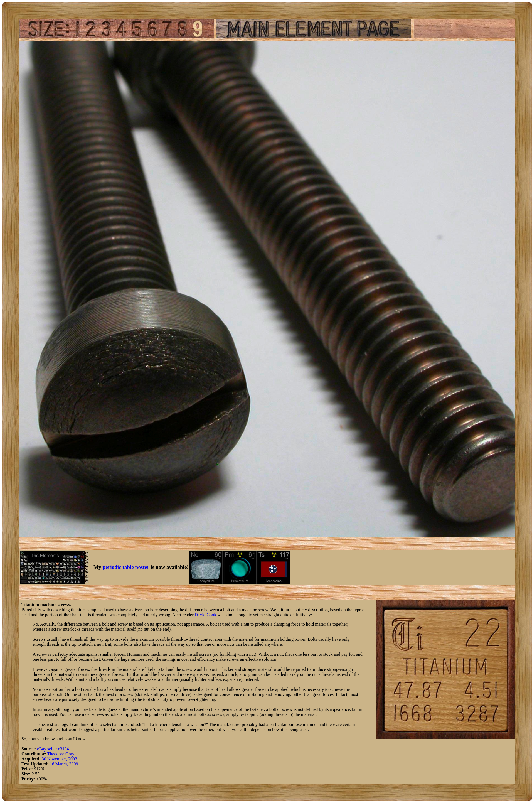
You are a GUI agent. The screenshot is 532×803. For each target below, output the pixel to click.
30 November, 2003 (59, 759)
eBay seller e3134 (53, 749)
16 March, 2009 (64, 764)
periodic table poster (126, 567)
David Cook (205, 615)
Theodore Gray (61, 754)
